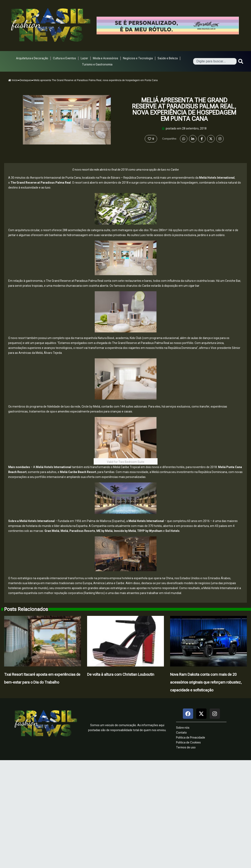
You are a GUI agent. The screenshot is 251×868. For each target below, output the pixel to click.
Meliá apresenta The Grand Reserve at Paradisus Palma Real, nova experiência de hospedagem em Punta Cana (184, 109)
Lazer (84, 58)
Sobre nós (183, 728)
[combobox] (215, 61)
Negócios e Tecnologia (138, 58)
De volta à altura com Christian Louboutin (121, 674)
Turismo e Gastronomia (97, 64)
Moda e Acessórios (106, 58)
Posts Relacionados (26, 609)
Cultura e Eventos (64, 58)
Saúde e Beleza (168, 58)
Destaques (26, 80)
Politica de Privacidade (191, 738)
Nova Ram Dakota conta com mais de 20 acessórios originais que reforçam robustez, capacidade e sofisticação (206, 682)
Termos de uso (186, 747)
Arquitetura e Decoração (32, 58)
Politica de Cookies (188, 742)
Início (13, 80)
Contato (181, 733)
